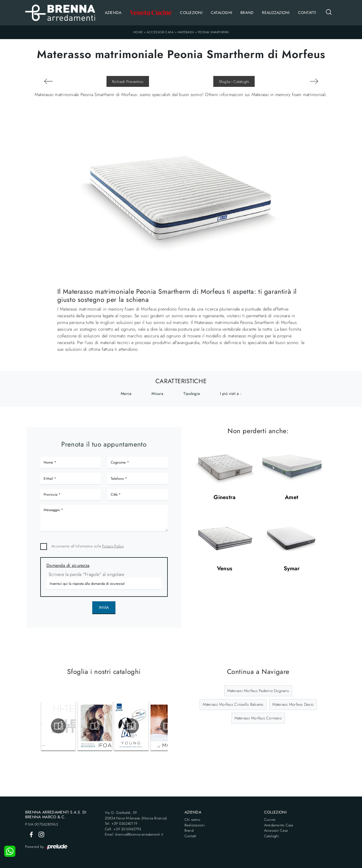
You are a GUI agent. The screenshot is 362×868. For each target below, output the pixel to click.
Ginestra (224, 498)
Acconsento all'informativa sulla (88, 546)
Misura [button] (157, 394)
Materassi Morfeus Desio (293, 704)
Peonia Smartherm (213, 32)
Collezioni (191, 13)
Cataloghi (221, 13)
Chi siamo (192, 820)
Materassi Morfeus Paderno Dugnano (258, 691)
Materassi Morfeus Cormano (258, 718)
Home (138, 32)
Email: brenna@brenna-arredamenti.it (134, 834)
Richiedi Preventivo (128, 82)
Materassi (186, 32)
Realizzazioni (276, 13)
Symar (292, 569)
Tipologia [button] (192, 394)
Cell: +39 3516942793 (123, 829)
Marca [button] (126, 394)
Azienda (113, 13)
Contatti (307, 13)
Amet (292, 498)
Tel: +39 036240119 (121, 823)
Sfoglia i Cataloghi (234, 82)
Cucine (270, 820)
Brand (247, 13)
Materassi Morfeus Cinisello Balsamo (233, 704)
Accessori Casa (160, 32)
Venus (225, 569)
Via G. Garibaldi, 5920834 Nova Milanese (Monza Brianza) (136, 815)
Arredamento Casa (279, 825)
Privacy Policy (113, 546)
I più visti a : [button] (231, 394)
